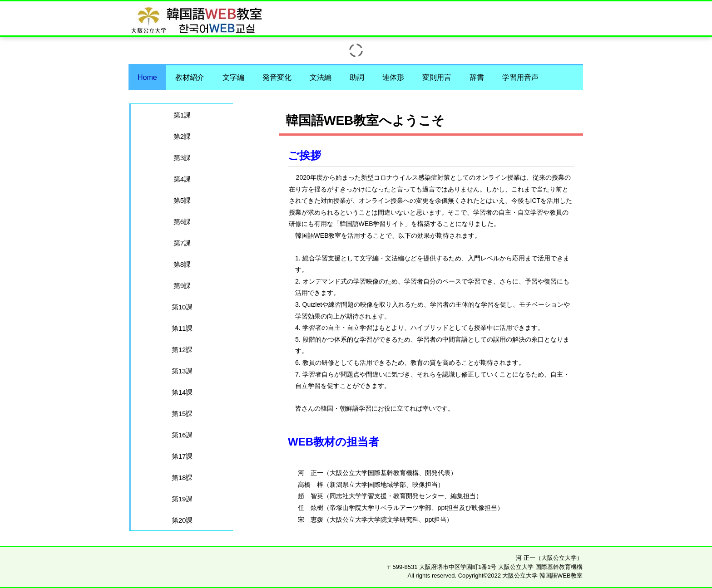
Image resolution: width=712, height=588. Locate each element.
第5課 (182, 200)
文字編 (233, 77)
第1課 (182, 115)
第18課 (182, 478)
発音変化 (277, 77)
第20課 (182, 520)
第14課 (182, 392)
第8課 (182, 264)
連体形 (393, 77)
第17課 (182, 456)
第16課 (182, 435)
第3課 (182, 158)
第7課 (182, 243)
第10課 (182, 307)
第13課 (182, 371)
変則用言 (437, 77)
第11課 (182, 328)
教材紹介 (190, 77)
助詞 (357, 77)
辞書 (477, 77)
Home (147, 77)
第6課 (182, 222)
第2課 (182, 136)
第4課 (182, 179)
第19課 (182, 499)
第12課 (182, 350)
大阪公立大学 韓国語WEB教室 (466, 15)
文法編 (321, 77)
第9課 (182, 286)
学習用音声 (520, 77)
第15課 (182, 414)
